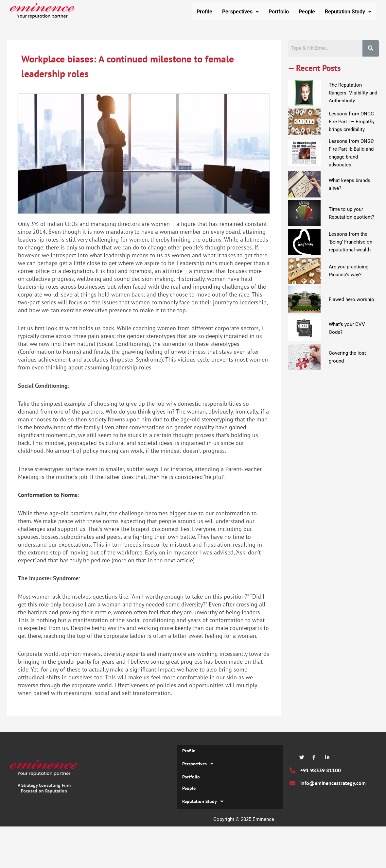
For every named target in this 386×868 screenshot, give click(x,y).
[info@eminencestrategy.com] (292, 785)
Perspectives (240, 12)
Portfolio (279, 12)
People (307, 12)
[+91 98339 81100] (292, 772)
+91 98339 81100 (321, 772)
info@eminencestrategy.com (333, 785)
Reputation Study (348, 12)
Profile (204, 12)
